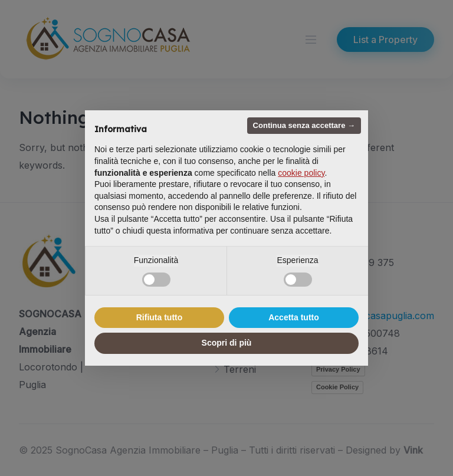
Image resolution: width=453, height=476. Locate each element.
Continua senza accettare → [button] (304, 125)
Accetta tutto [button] (294, 317)
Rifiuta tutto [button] (160, 317)
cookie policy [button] (301, 173)
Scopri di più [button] (227, 343)
